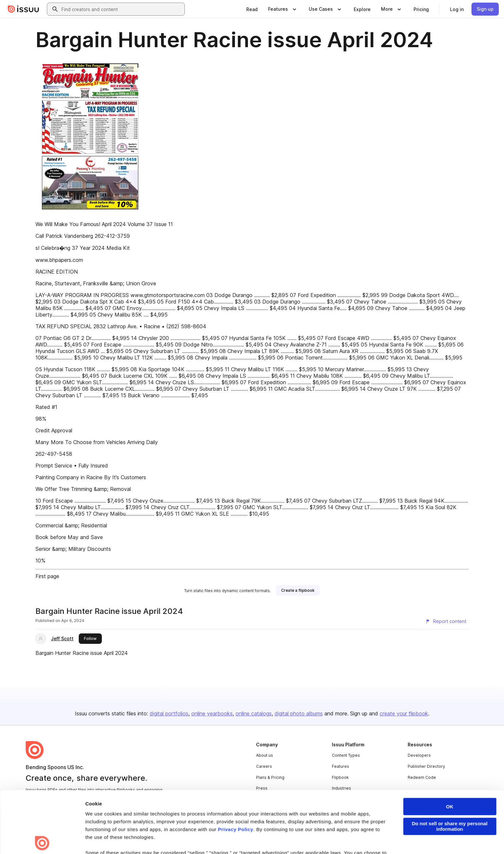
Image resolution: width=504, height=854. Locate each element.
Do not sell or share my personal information (450, 765)
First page (47, 576)
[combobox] (122, 9)
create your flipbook (404, 713)
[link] (252, 9)
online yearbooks (212, 713)
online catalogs (254, 713)
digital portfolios (169, 713)
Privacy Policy (236, 768)
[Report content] (446, 621)
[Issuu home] (23, 9)
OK (450, 745)
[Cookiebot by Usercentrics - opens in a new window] (42, 841)
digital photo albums (299, 713)
